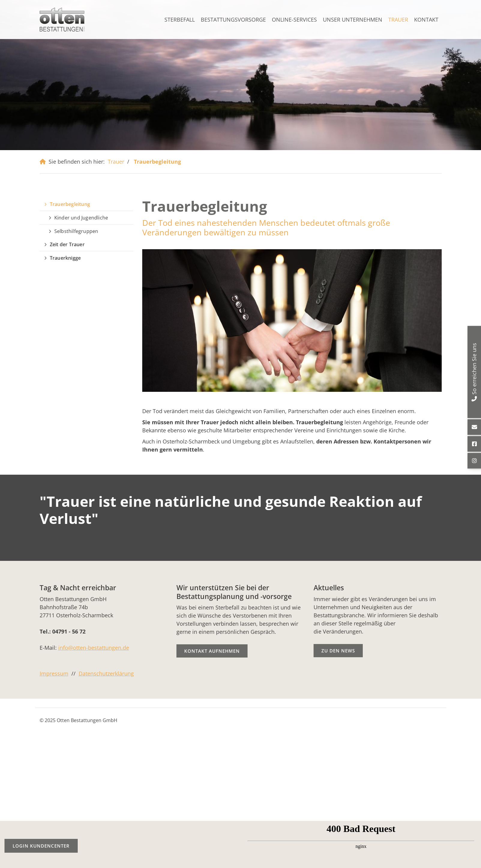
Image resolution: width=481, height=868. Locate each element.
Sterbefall (180, 20)
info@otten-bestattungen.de (94, 648)
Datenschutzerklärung (106, 673)
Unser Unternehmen (353, 20)
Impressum (54, 673)
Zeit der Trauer (67, 244)
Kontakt (426, 20)
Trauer (398, 20)
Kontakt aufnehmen (212, 651)
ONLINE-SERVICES (294, 20)
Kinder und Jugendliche (81, 218)
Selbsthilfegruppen (76, 231)
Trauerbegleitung (157, 162)
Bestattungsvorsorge (233, 20)
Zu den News (338, 651)
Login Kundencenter (41, 846)
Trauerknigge (65, 258)
